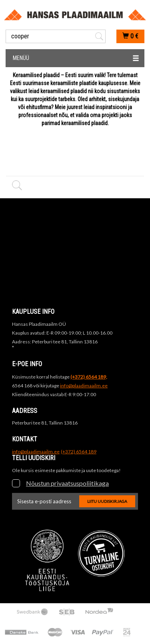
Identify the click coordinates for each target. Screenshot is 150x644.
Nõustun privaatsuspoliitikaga (67, 483)
